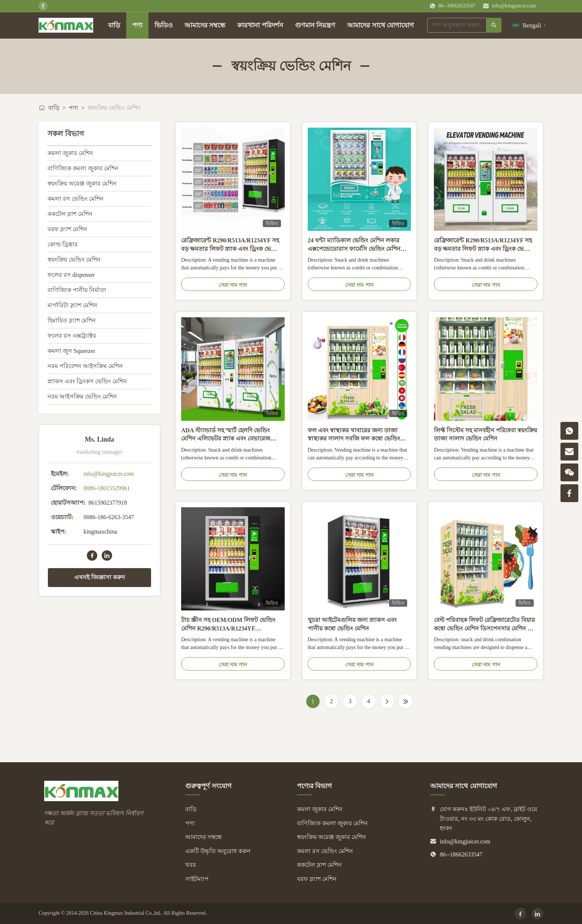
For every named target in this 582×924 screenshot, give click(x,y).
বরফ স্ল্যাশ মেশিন (67, 229)
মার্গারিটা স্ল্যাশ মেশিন (72, 305)
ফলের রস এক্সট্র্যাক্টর (72, 336)
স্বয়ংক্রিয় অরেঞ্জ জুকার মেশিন (82, 184)
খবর (191, 865)
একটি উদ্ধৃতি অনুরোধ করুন (218, 851)
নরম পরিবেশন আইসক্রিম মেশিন (85, 366)
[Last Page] (406, 701)
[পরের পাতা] (387, 701)
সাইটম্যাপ (197, 879)
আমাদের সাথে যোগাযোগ (380, 25)
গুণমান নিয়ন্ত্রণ (315, 25)
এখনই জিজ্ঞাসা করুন (100, 577)
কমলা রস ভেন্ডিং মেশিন (76, 199)
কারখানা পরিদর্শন (260, 25)
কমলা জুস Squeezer (71, 351)
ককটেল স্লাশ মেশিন (70, 214)
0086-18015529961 (107, 488)
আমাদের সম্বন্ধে (205, 25)
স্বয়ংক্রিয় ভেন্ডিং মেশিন (74, 260)
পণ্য (137, 25)
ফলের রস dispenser (71, 275)
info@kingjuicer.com (514, 6)
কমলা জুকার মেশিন (70, 153)
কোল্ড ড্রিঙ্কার (63, 244)
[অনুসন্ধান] (494, 25)
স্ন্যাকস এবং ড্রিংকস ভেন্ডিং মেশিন (87, 381)
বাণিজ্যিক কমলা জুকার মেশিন (83, 168)
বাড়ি (114, 25)
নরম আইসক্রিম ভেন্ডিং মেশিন (82, 397)
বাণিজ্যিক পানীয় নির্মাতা (77, 290)
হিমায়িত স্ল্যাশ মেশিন (72, 320)
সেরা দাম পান (233, 285)
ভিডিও (164, 25)
